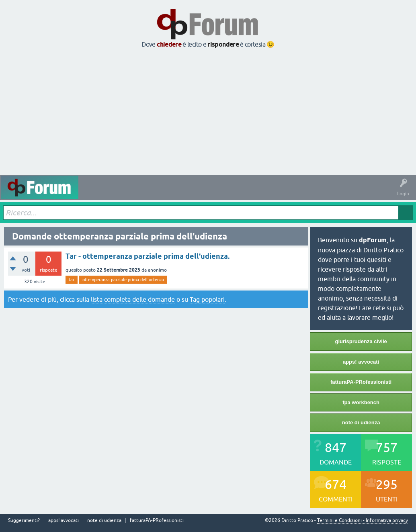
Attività (93, 193)
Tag (188, 193)
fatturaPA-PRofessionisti (361, 382)
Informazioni (323, 193)
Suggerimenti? (24, 521)
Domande (120, 193)
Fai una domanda (281, 193)
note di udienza (361, 423)
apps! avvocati (361, 362)
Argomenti (216, 193)
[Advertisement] (208, 112)
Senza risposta (155, 193)
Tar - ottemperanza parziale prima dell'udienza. (148, 256)
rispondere (223, 44)
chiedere (169, 44)
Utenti (245, 193)
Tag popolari (207, 299)
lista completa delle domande (133, 299)
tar (72, 280)
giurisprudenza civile (361, 341)
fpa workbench (361, 402)
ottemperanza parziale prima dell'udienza (123, 280)
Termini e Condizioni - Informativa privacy (363, 520)
